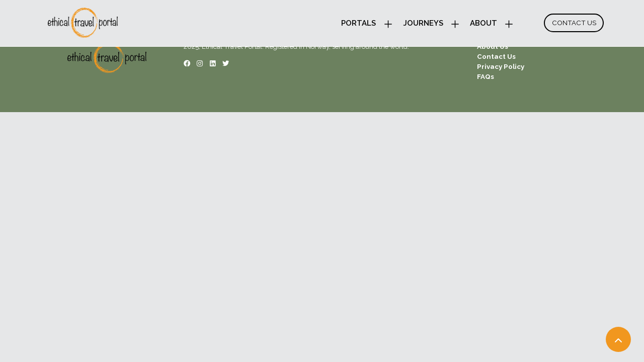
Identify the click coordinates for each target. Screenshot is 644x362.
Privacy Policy (501, 66)
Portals (358, 23)
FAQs (486, 76)
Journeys (423, 23)
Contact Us (574, 23)
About (484, 23)
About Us (493, 46)
